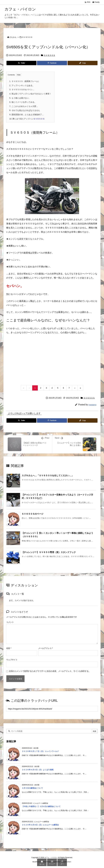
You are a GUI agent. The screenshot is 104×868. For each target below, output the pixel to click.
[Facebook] (52, 63)
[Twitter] (21, 63)
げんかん (13, 37)
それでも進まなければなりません (25, 110)
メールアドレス (46, 648)
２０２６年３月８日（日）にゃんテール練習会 (40, 825)
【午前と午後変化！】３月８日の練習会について (41, 806)
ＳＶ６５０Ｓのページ (32, 514)
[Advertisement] (52, 359)
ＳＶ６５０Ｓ (27, 37)
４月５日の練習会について (32, 788)
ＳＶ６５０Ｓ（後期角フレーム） (25, 81)
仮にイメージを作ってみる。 (23, 102)
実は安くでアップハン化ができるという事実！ (30, 94)
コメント (10, 622)
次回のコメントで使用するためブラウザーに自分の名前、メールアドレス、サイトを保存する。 (50, 671)
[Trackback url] (52, 709)
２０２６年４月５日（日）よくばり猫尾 (38, 770)
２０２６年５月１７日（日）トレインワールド (40, 751)
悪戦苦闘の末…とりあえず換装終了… (27, 115)
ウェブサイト (12, 660)
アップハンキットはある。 (22, 85)
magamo (92, 405)
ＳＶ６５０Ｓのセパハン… (22, 90)
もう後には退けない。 (20, 98)
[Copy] (83, 63)
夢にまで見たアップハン (27, 119)
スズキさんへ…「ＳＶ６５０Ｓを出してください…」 (48, 476)
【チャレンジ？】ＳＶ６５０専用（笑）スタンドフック (49, 552)
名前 (9, 648)
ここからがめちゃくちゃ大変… (24, 106)
